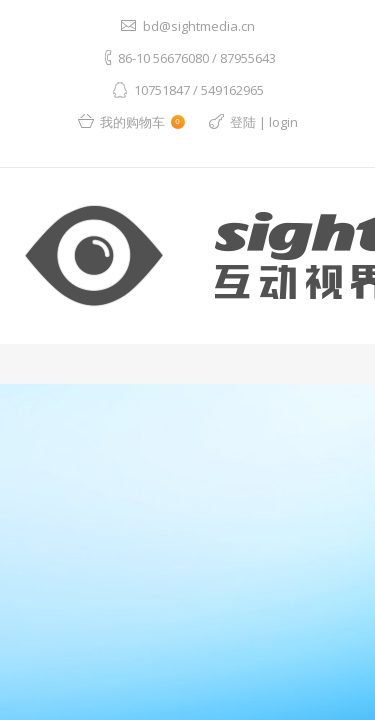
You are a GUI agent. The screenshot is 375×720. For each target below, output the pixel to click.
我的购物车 (142, 122)
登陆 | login (264, 122)
